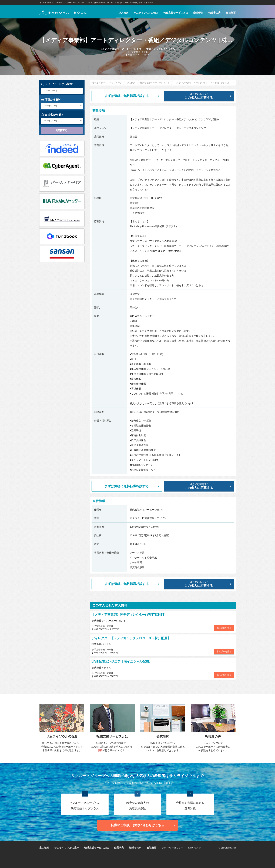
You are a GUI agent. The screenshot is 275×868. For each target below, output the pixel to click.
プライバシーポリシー (172, 848)
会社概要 (231, 13)
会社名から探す (53, 115)
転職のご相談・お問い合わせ (143, 825)
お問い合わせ (194, 848)
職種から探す (51, 100)
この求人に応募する (202, 96)
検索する (62, 130)
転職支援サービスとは (176, 13)
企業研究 (198, 13)
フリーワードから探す (57, 84)
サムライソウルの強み (146, 13)
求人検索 (123, 13)
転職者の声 (214, 13)
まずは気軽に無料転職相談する (132, 96)
